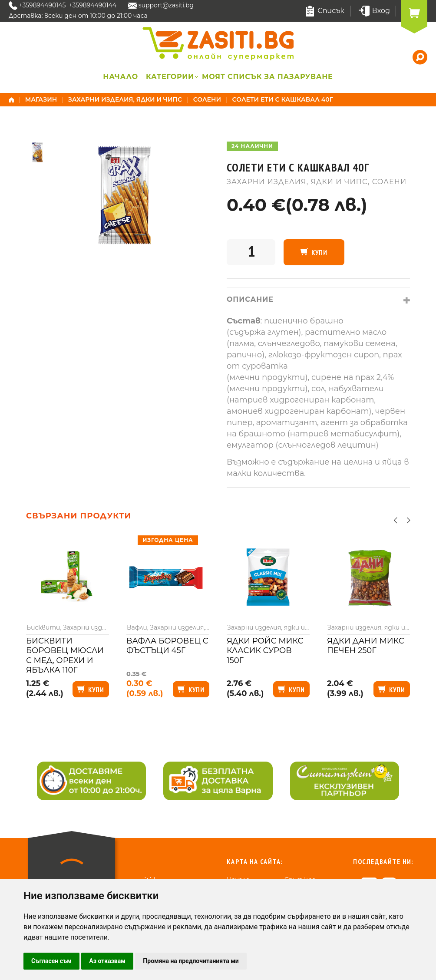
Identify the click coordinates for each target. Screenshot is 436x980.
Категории (170, 77)
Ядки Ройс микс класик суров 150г (265, 651)
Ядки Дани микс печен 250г (366, 646)
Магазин (41, 99)
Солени (207, 99)
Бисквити (43, 627)
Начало (121, 77)
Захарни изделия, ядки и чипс (125, 99)
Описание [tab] (250, 299)
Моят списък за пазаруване (268, 77)
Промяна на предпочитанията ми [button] (191, 961)
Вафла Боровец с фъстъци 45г (167, 646)
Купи (319, 252)
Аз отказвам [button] (107, 961)
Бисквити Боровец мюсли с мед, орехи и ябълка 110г (65, 656)
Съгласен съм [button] (51, 961)
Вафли (137, 627)
